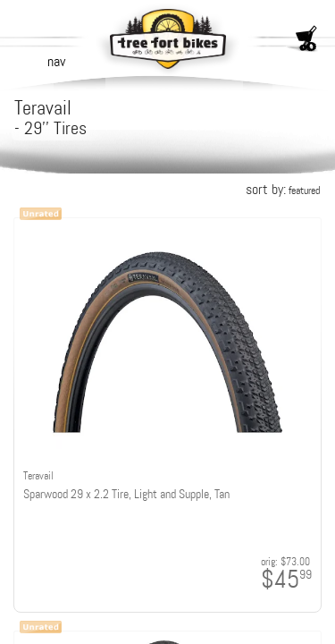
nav (56, 61)
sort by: (283, 189)
